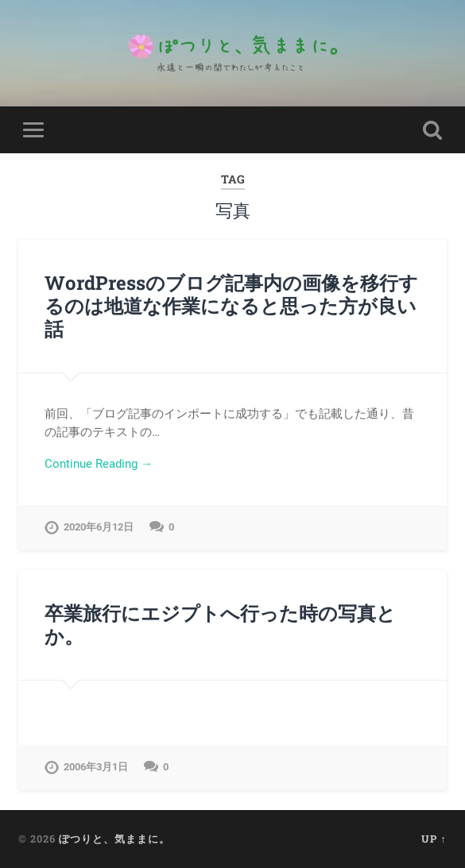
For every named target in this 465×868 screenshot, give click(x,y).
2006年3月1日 (96, 767)
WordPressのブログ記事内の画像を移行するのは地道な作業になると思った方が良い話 (231, 306)
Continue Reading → (99, 464)
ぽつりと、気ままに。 (114, 839)
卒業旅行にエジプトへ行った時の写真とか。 (220, 625)
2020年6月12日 (99, 527)
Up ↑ (434, 839)
